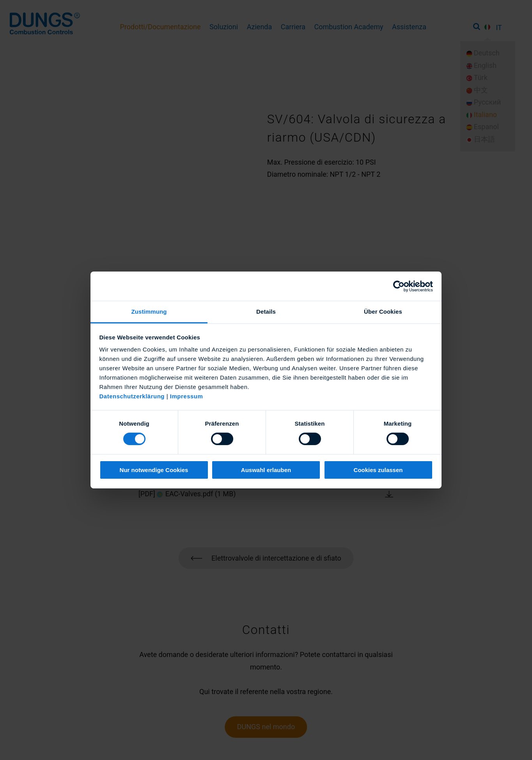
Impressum (187, 396)
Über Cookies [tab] (383, 312)
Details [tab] (266, 312)
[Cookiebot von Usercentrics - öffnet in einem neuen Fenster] (399, 286)
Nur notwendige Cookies (154, 470)
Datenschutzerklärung (132, 396)
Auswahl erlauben (266, 470)
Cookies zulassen (378, 470)
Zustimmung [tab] (149, 312)
